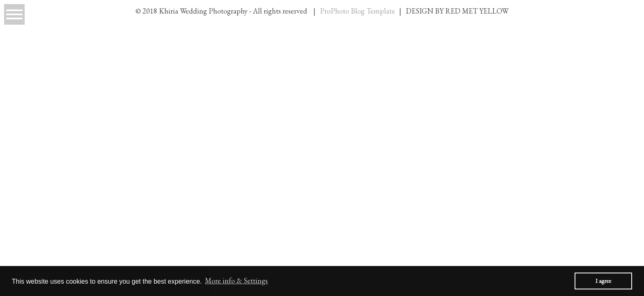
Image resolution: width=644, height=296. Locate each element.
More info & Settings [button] (236, 281)
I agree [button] (603, 281)
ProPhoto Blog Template (358, 11)
